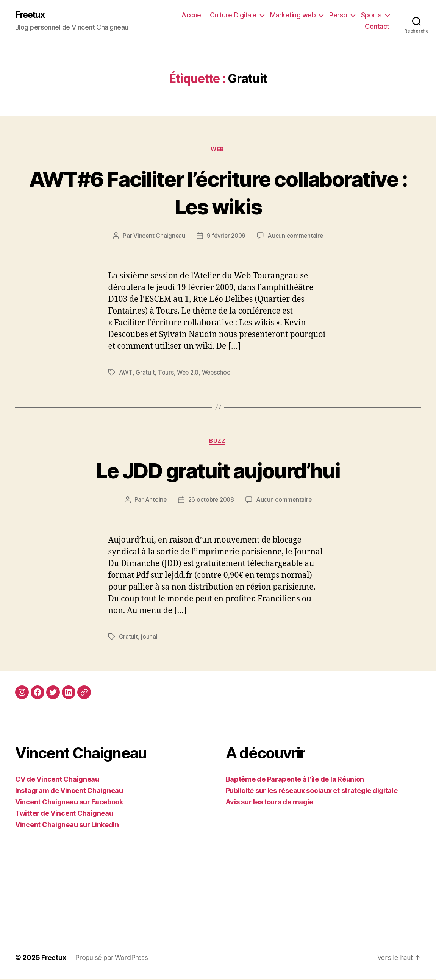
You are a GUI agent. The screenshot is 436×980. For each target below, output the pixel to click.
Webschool (219, 373)
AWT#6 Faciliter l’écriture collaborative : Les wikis (218, 193)
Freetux (31, 15)
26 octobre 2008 (211, 501)
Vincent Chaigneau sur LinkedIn (67, 826)
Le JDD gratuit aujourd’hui (218, 471)
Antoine (154, 501)
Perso (338, 15)
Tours (166, 373)
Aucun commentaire (297, 237)
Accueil (193, 15)
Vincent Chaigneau (158, 237)
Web (218, 150)
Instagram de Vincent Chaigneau (69, 792)
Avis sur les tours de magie (270, 803)
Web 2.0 (189, 373)
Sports (371, 15)
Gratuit (145, 373)
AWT (126, 373)
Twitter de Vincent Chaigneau (64, 814)
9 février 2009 (226, 237)
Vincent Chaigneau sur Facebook (69, 803)
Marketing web (293, 15)
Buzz (218, 442)
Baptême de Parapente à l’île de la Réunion (295, 780)
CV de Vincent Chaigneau (57, 780)
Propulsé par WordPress (112, 959)
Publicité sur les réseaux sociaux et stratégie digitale (312, 792)
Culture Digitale (233, 15)
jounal (149, 638)
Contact (377, 27)
